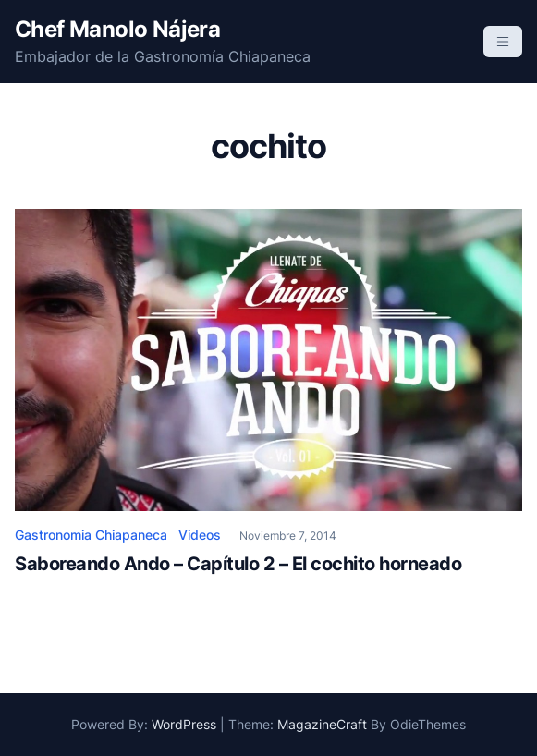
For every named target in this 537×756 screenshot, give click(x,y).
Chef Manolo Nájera (117, 29)
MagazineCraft (322, 724)
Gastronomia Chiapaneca (91, 535)
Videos (200, 535)
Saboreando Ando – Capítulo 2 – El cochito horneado (238, 564)
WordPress (184, 724)
